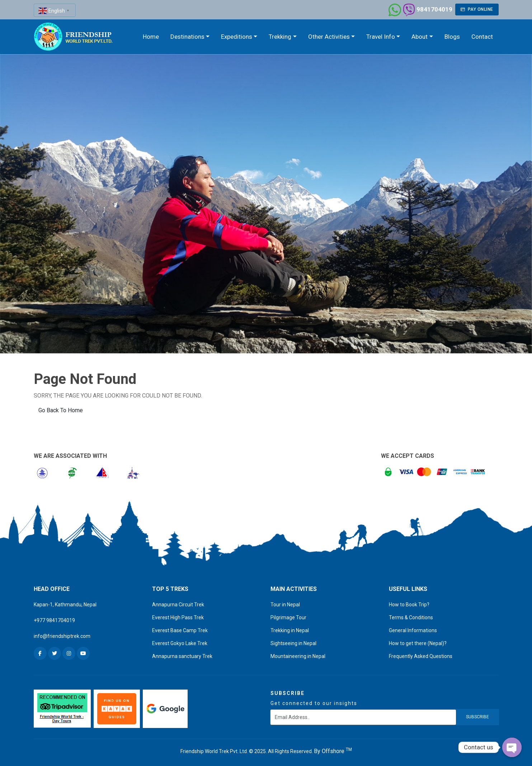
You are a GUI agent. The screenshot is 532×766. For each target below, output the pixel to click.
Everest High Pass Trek (178, 617)
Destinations (187, 37)
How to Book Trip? (409, 605)
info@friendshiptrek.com (62, 636)
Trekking (280, 37)
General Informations (413, 630)
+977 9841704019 (54, 620)
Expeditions (237, 37)
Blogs (452, 37)
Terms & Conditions (411, 617)
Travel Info (381, 37)
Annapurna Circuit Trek (178, 605)
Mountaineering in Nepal (298, 656)
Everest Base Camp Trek (180, 630)
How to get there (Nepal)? (418, 643)
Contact (482, 37)
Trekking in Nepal (290, 630)
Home (151, 37)
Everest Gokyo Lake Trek (180, 643)
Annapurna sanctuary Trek (182, 656)
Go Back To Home (61, 410)
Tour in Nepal (285, 605)
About (420, 37)
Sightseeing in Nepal (293, 643)
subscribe (477, 717)
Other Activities (329, 37)
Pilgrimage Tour (288, 617)
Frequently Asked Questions (421, 656)
